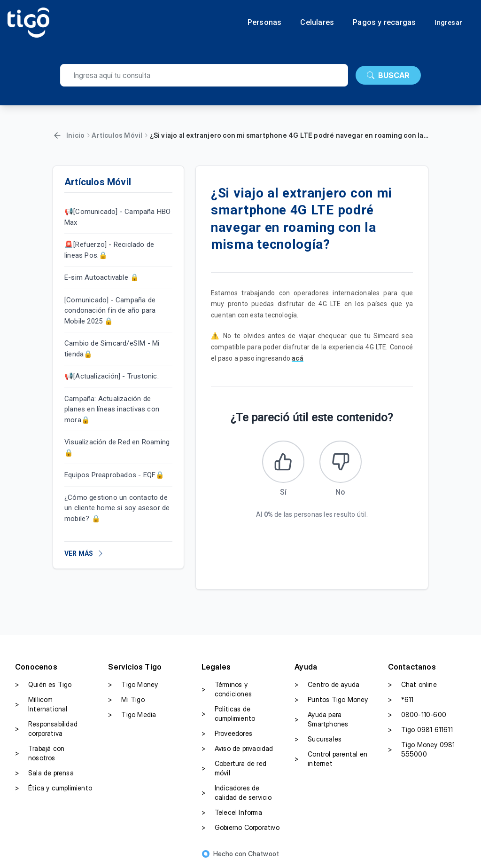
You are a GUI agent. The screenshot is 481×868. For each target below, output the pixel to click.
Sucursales (318, 739)
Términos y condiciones (227, 689)
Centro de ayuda (327, 685)
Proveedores (227, 734)
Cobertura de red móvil (234, 768)
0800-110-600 (417, 715)
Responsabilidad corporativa (46, 729)
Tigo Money (133, 685)
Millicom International (41, 704)
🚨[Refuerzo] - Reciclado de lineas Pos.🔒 (109, 250)
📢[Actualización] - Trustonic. (112, 376)
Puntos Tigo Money (331, 700)
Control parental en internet (331, 759)
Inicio (75, 135)
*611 (401, 700)
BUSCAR (388, 75)
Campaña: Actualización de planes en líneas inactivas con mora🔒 (112, 409)
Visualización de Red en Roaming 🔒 (117, 447)
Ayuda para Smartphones (321, 719)
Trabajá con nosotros (40, 753)
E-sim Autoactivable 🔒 (102, 277)
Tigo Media (132, 715)
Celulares (317, 23)
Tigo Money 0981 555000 (422, 749)
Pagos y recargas (384, 23)
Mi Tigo (126, 700)
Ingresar (448, 23)
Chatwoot (264, 854)
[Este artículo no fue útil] (341, 462)
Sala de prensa (44, 773)
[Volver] (57, 135)
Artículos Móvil (117, 135)
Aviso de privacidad (237, 749)
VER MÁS (84, 553)
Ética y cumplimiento (54, 788)
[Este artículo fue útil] (283, 462)
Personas (265, 23)
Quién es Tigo (43, 685)
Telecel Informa (232, 813)
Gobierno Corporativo (240, 828)
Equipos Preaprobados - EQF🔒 (114, 475)
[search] (204, 75)
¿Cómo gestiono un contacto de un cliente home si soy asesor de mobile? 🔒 (117, 508)
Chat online (412, 685)
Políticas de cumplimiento (228, 714)
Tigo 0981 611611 (420, 730)
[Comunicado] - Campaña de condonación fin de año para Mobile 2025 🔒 (110, 311)
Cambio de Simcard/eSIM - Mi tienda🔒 (112, 349)
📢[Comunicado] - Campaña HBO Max (117, 217)
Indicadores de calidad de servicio (237, 793)
